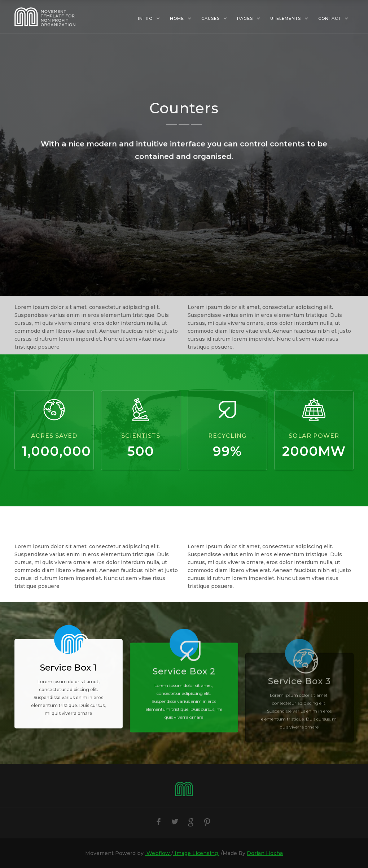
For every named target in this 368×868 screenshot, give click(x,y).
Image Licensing (196, 853)
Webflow (158, 853)
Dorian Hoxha (265, 853)
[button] (149, 18)
